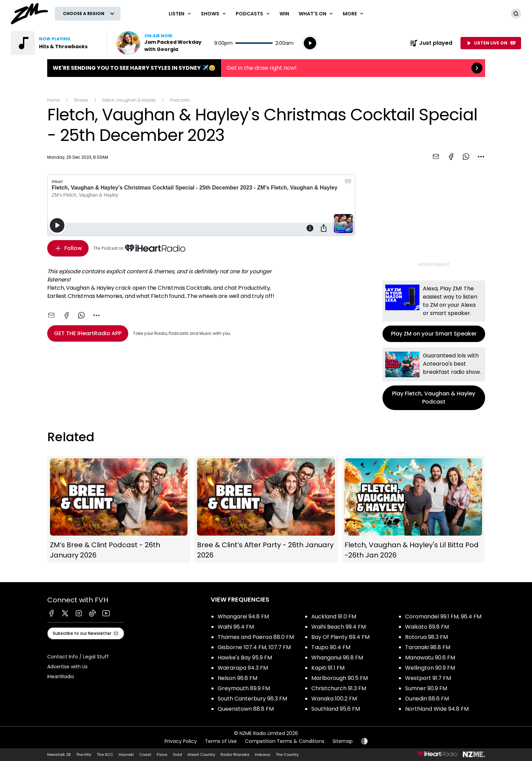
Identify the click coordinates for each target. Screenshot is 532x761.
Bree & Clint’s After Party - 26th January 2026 (266, 509)
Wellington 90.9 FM (430, 668)
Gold (177, 755)
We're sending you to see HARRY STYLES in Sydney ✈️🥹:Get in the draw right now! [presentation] (266, 68)
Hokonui (263, 755)
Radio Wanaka (235, 755)
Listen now (160, 43)
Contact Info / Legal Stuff (78, 657)
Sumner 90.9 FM (426, 688)
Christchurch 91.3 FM (339, 688)
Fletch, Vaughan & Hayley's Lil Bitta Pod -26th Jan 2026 (413, 509)
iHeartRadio (61, 677)
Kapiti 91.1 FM (328, 668)
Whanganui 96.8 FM (337, 658)
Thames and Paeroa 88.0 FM (256, 637)
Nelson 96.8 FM (237, 678)
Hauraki (126, 755)
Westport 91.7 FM (428, 678)
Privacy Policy (181, 741)
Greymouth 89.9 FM (244, 688)
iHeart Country (201, 755)
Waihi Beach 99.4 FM (339, 627)
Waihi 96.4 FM (236, 627)
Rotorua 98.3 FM (426, 637)
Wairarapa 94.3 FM (243, 668)
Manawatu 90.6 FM (430, 658)
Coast (145, 755)
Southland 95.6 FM (336, 709)
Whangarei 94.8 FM (243, 616)
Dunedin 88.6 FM (427, 699)
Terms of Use (221, 741)
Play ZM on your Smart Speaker (434, 311)
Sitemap (343, 741)
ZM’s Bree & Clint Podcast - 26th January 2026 (119, 509)
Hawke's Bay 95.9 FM (245, 658)
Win (284, 14)
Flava (162, 755)
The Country (287, 755)
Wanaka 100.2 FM (334, 699)
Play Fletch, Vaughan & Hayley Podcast (434, 379)
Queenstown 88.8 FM (246, 709)
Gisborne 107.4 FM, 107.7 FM (254, 647)
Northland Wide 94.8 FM (437, 709)
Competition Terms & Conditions (285, 741)
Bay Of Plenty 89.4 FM (340, 637)
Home (53, 100)
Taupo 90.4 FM (331, 647)
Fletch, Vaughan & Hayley (129, 100)
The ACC (105, 755)
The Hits (84, 755)
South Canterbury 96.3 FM (252, 699)
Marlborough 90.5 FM (340, 678)
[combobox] (481, 157)
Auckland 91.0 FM (334, 616)
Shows (81, 100)
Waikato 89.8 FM (427, 627)
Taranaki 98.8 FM (428, 647)
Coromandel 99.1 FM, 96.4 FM (443, 616)
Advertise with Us (67, 667)
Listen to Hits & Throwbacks (55, 43)
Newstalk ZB (59, 755)
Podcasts (180, 100)
